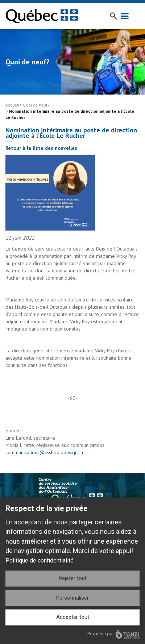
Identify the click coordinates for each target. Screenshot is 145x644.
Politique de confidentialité (40, 561)
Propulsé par (113, 634)
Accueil (12, 105)
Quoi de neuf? (36, 105)
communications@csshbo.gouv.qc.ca (44, 452)
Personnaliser (72, 598)
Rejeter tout (73, 578)
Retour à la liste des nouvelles (41, 148)
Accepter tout (73, 617)
